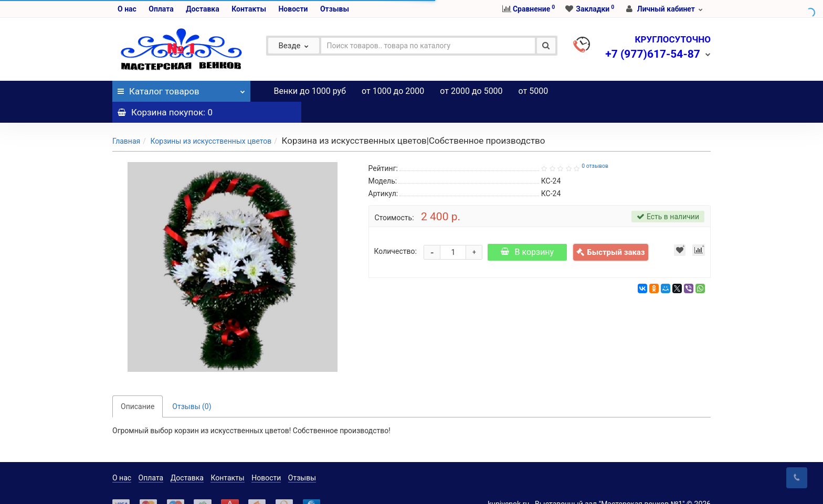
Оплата (161, 9)
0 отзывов (595, 145)
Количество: (395, 230)
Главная (126, 120)
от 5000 (534, 91)
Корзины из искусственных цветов (211, 120)
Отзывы (335, 9)
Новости (293, 9)
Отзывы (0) (192, 385)
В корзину (529, 231)
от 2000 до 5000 (471, 91)
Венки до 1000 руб (310, 91)
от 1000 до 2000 (393, 91)
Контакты (249, 9)
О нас (127, 9)
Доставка (202, 9)
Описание (138, 385)
